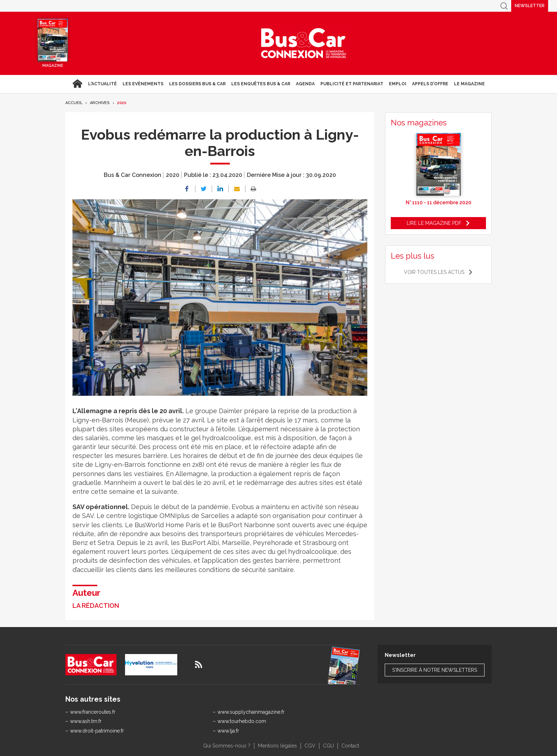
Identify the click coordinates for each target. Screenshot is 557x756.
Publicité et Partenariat (352, 84)
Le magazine (469, 84)
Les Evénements (143, 84)
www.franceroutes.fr (93, 712)
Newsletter (530, 6)
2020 (122, 103)
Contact (350, 746)
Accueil (77, 84)
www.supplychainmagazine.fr (251, 712)
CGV (310, 746)
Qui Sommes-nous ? (227, 746)
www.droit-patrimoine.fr (97, 731)
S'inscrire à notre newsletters (435, 670)
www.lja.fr (228, 731)
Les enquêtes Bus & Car (261, 84)
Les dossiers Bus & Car (197, 84)
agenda (305, 84)
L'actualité (102, 84)
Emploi (398, 84)
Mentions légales (277, 746)
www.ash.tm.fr (86, 721)
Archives (100, 103)
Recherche (504, 6)
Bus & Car (304, 43)
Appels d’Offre (430, 84)
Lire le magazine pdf (434, 223)
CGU (328, 746)
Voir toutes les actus (434, 272)
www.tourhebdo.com (242, 721)
